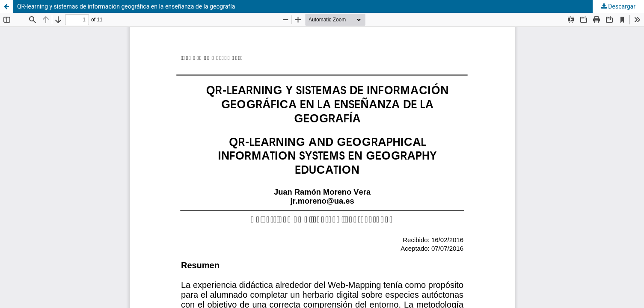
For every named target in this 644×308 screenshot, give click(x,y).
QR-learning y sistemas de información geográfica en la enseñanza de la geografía (126, 6)
